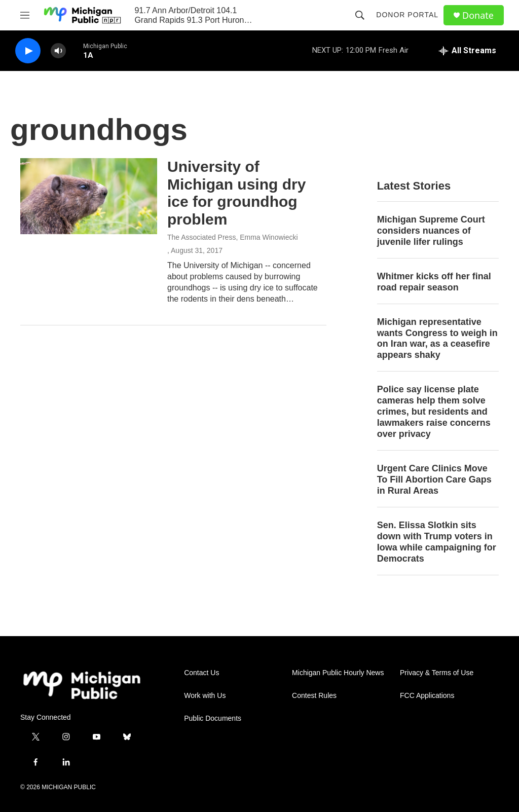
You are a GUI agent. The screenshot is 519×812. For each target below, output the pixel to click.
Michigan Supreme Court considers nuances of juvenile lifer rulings (431, 231)
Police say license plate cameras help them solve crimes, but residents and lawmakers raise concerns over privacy (434, 412)
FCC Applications (427, 696)
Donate (478, 15)
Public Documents (213, 718)
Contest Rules (314, 696)
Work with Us (205, 696)
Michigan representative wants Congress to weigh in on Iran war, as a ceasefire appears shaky (437, 339)
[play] (28, 51)
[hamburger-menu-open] (25, 15)
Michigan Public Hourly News (338, 673)
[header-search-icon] (360, 15)
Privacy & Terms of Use (437, 673)
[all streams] (468, 51)
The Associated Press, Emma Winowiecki (233, 237)
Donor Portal (407, 15)
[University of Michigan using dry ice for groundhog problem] (89, 196)
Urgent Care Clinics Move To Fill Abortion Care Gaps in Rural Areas (434, 479)
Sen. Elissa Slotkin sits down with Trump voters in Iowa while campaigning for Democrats (437, 542)
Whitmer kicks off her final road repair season (434, 282)
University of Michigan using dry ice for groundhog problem (236, 193)
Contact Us (201, 673)
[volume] (58, 51)
